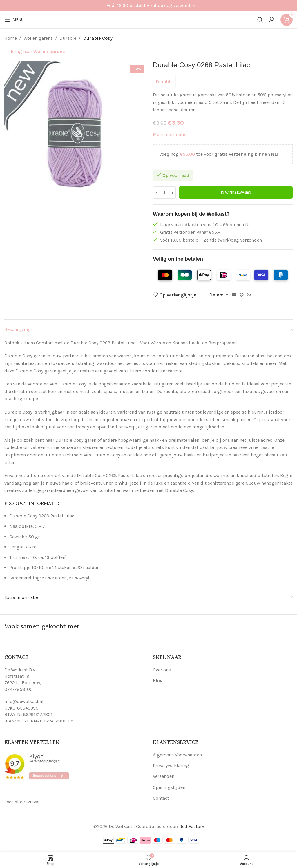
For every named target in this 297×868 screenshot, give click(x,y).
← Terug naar (35, 51)
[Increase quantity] (172, 193)
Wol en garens (38, 38)
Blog (158, 681)
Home (11, 38)
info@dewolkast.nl (24, 701)
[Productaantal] (164, 193)
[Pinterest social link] (242, 295)
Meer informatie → (173, 134)
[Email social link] (234, 295)
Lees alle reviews (22, 802)
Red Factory (192, 826)
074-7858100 (19, 689)
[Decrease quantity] (156, 193)
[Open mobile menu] (14, 20)
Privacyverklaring (171, 765)
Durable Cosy (98, 38)
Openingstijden (169, 787)
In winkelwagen (236, 192)
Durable (68, 38)
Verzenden (164, 776)
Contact (161, 798)
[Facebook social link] (227, 295)
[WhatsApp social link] (249, 295)
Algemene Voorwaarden (177, 755)
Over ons (162, 670)
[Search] (260, 20)
